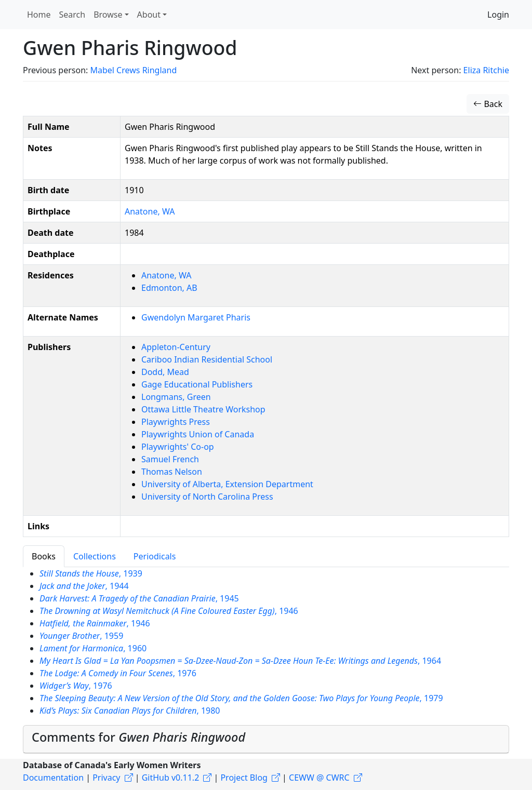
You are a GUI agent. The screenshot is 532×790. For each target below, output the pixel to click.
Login (498, 15)
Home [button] (39, 15)
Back (488, 104)
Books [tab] (44, 556)
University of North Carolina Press (207, 497)
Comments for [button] (138, 737)
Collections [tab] (95, 556)
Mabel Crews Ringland (133, 70)
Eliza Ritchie (486, 70)
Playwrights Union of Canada (198, 434)
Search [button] (72, 15)
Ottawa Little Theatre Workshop (203, 409)
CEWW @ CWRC (319, 778)
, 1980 (130, 711)
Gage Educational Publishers (197, 384)
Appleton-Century (176, 347)
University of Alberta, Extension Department (227, 484)
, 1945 (139, 598)
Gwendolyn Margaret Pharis (196, 317)
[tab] (266, 739)
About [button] (149, 15)
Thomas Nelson (172, 472)
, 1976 (118, 673)
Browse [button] (108, 15)
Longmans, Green (176, 397)
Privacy (106, 778)
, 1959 (81, 636)
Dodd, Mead (165, 372)
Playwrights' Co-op (178, 447)
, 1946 (169, 611)
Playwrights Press (176, 422)
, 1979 (241, 698)
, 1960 (93, 648)
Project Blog (244, 778)
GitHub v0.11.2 (171, 778)
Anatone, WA (150, 211)
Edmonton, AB (169, 288)
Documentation (53, 778)
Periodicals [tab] (155, 556)
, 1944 (84, 586)
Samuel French (170, 459)
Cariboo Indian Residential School (207, 359)
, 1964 (240, 661)
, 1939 (91, 573)
